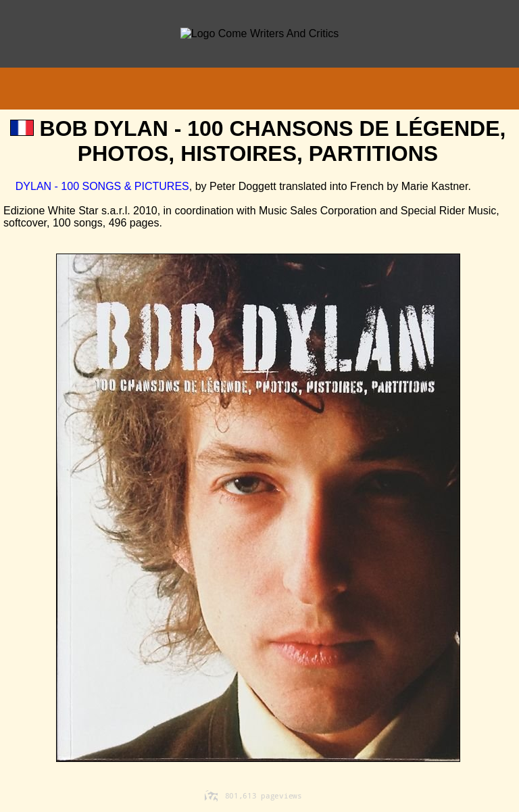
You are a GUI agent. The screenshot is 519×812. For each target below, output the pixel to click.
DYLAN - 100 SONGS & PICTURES (96, 186)
